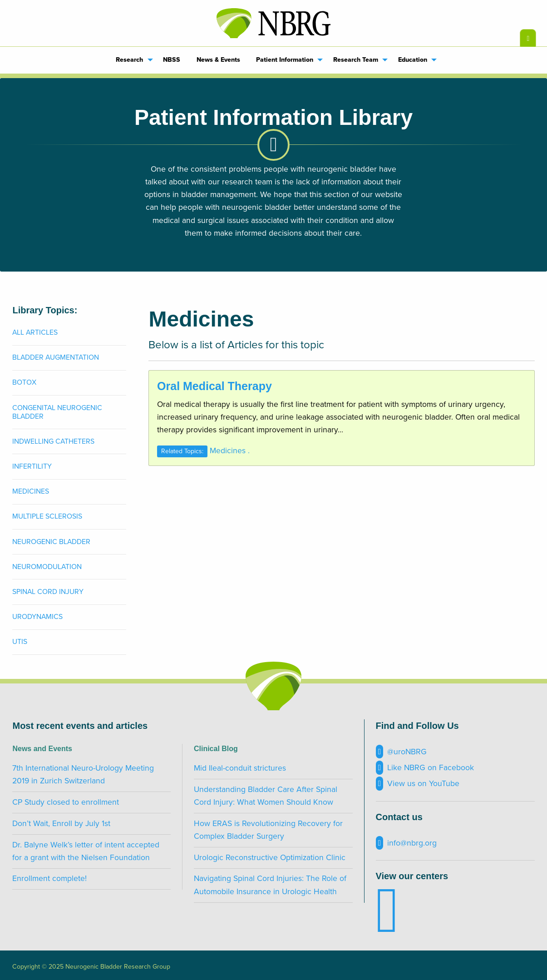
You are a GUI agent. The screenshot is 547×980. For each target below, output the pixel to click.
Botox (24, 382)
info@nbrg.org (406, 843)
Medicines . (230, 451)
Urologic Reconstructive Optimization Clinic (270, 858)
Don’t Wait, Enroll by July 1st (61, 824)
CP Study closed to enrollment (66, 802)
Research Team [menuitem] (356, 60)
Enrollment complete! (49, 879)
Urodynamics (37, 617)
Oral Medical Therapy (214, 386)
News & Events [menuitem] (218, 60)
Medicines (31, 491)
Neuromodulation (47, 567)
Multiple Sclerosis (47, 516)
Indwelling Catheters (53, 441)
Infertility (32, 466)
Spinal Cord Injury (48, 592)
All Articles (35, 332)
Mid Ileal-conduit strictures (240, 768)
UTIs (20, 642)
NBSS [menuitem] (172, 60)
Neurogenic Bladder (51, 542)
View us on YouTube (418, 784)
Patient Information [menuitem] (285, 60)
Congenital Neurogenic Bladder (57, 412)
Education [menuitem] (413, 60)
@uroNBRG (401, 752)
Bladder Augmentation (56, 357)
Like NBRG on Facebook (425, 768)
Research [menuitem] (129, 60)
